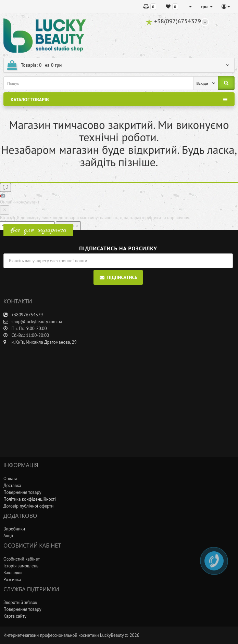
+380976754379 (23, 315)
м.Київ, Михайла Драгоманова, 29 (40, 342)
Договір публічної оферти (28, 506)
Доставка (12, 485)
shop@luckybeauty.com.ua (33, 322)
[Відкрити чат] (5, 187)
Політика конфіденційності (30, 499)
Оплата (10, 479)
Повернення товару (22, 492)
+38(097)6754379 (173, 21)
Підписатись (118, 277)
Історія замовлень (21, 566)
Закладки (12, 573)
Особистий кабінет (22, 559)
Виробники (14, 529)
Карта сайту (15, 616)
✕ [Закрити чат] (5, 210)
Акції (8, 536)
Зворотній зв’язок (20, 602)
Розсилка (12, 580)
